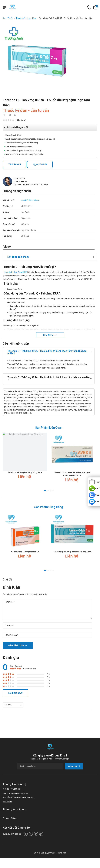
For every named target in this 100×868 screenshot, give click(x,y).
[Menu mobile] (4, 7)
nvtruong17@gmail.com (18, 793)
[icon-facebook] (5, 115)
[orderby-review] (13, 705)
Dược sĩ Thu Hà (20, 181)
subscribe (74, 766)
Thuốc (10, 18)
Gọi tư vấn (41, 164)
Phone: (6, 789)
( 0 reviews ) (21, 120)
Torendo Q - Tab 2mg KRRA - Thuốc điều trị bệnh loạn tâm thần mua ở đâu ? (48, 378)
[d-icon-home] (4, 18)
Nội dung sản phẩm (18, 257)
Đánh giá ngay (15, 693)
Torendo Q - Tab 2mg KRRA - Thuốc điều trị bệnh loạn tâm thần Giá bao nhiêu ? (47, 352)
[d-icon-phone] (89, 7)
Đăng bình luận (16, 645)
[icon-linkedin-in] (15, 115)
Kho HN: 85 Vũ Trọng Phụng (23, 797)
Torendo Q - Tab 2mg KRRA (15, 272)
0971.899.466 (15, 789)
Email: (6, 793)
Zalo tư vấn (15, 164)
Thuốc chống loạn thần (26, 18)
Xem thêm (48, 335)
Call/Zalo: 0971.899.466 (12, 834)
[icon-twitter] (10, 115)
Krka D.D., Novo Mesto (30, 200)
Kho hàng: (7, 797)
